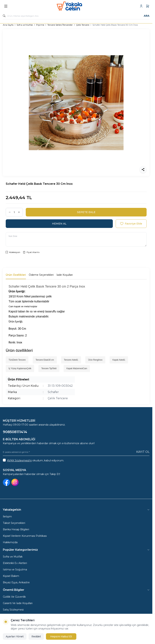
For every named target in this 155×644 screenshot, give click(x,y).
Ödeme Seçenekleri (41, 275)
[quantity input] (14, 212)
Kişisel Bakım (11, 576)
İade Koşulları (65, 275)
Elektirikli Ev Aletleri (15, 563)
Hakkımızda (10, 542)
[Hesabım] (141, 6)
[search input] (76, 16)
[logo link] (74, 6)
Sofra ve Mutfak (25, 25)
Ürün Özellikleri (16, 275)
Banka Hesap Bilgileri (16, 529)
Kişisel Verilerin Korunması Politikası (25, 536)
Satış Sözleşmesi (13, 610)
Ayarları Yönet (15, 636)
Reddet (36, 636)
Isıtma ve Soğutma (15, 570)
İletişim (7, 517)
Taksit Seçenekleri (14, 523)
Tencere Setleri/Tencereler (60, 25)
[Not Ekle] (76, 239)
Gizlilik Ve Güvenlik (14, 597)
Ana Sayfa (8, 25)
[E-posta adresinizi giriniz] (76, 452)
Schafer (53, 392)
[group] (76, 103)
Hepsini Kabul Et (61, 636)
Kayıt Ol (143, 452)
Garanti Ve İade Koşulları (18, 603)
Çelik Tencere (83, 25)
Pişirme (40, 25)
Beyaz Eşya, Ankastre (16, 582)
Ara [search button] (147, 16)
